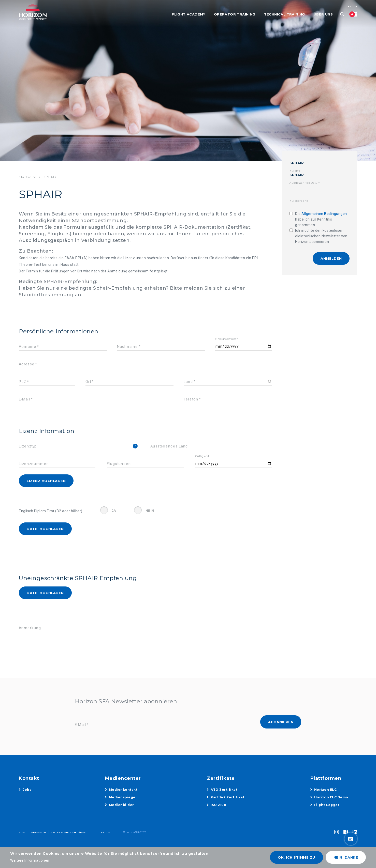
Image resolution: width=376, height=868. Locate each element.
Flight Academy (189, 14)
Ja (114, 510)
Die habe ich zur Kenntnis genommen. (321, 219)
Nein (150, 510)
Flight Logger (327, 805)
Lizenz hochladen (46, 481)
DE (355, 6)
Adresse (27, 364)
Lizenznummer (33, 464)
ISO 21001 (219, 805)
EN (350, 6)
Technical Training (285, 14)
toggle (351, 839)
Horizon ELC (326, 790)
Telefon (191, 399)
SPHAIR (297, 163)
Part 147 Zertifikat (228, 797)
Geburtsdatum (226, 339)
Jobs (27, 790)
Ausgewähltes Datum (305, 183)
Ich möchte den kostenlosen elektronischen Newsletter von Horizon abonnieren (321, 236)
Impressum (38, 832)
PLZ (23, 382)
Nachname (127, 347)
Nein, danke (346, 857)
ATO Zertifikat (224, 790)
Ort (88, 382)
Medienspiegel (123, 797)
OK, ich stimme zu (297, 857)
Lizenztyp (28, 446)
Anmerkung (30, 628)
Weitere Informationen (30, 860)
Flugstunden (119, 464)
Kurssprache (299, 201)
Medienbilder (121, 805)
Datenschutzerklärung (70, 832)
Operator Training (235, 14)
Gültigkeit (202, 456)
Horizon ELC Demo (331, 797)
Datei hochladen (45, 529)
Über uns (323, 14)
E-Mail (24, 399)
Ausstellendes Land (169, 446)
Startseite (28, 177)
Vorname (27, 347)
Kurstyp (295, 171)
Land (188, 382)
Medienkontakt (123, 790)
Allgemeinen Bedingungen (324, 214)
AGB (22, 832)
